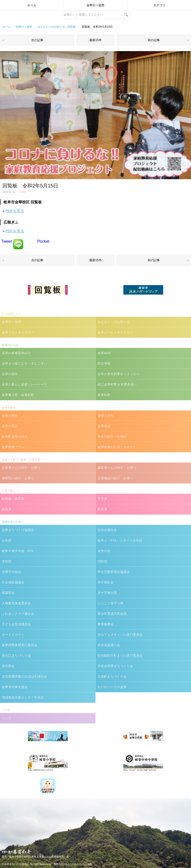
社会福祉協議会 (13, 582)
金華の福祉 (10, 374)
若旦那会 (8, 666)
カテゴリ (159, 5)
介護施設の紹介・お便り (115, 478)
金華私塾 (104, 395)
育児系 (102, 499)
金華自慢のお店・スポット (117, 447)
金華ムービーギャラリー (115, 332)
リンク (7, 718)
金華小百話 (10, 426)
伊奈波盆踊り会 (109, 645)
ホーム (32, 5)
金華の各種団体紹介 (16, 353)
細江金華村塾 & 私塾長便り (117, 384)
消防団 (102, 561)
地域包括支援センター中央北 (23, 697)
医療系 (7, 509)
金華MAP (104, 353)
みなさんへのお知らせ (51, 27)
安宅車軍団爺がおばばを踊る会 (24, 676)
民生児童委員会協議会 (114, 572)
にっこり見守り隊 (110, 603)
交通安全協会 (11, 572)
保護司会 (8, 593)
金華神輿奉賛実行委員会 (20, 645)
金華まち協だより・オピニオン (24, 363)
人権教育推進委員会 (16, 603)
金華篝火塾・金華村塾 (18, 395)
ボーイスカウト (13, 635)
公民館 (7, 540)
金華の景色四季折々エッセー (119, 374)
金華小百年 (106, 416)
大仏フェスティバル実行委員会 (120, 635)
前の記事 (154, 40)
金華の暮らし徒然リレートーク (24, 384)
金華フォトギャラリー (18, 332)
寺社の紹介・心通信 (112, 436)
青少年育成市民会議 (112, 614)
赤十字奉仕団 (107, 593)
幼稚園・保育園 (13, 499)
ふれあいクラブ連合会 (18, 614)
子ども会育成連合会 (16, 624)
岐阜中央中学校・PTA (18, 551)
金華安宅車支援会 (15, 687)
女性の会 (104, 551)
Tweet (7, 241)
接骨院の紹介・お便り (18, 478)
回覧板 (72, 27)
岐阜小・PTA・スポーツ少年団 (120, 540)
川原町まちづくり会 (112, 676)
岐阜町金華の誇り (15, 436)
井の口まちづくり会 (16, 656)
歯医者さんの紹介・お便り (117, 468)
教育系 (102, 509)
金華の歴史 (10, 416)
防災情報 (104, 363)
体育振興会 (106, 624)
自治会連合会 (107, 530)
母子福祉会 (106, 582)
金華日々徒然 (95, 5)
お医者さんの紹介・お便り (21, 468)
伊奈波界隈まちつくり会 (115, 666)
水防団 (7, 561)
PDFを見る (15, 211)
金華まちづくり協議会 (18, 530)
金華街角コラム (13, 447)
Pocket (43, 241)
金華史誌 (104, 426)
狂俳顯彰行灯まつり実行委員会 (120, 656)
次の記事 (37, 40)
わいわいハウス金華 (112, 687)
